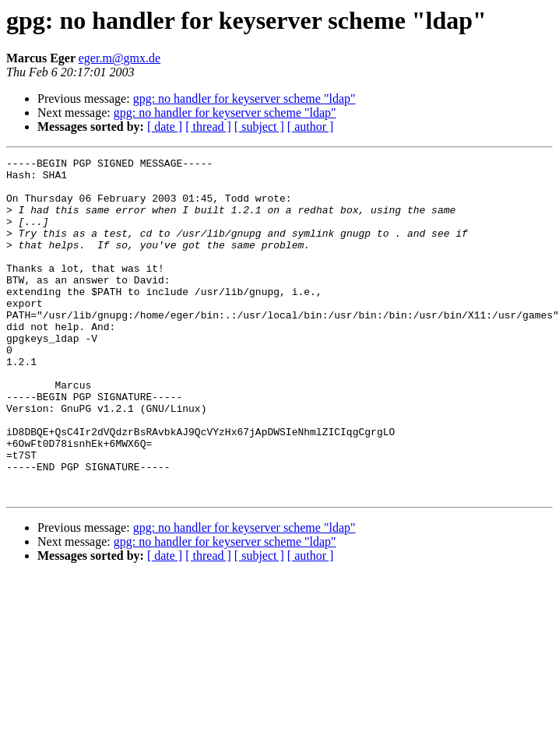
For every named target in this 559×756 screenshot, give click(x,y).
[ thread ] (208, 127)
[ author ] (311, 127)
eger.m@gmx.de (120, 58)
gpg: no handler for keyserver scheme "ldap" (244, 98)
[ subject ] (259, 127)
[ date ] (165, 127)
